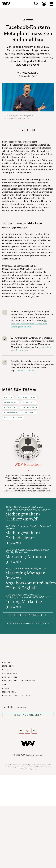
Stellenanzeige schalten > (28, 623)
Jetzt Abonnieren (28, 715)
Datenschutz (10, 677)
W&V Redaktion (31, 73)
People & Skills (13, 418)
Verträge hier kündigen (17, 696)
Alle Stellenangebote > (28, 615)
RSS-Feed (7, 688)
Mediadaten (9, 692)
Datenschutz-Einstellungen (19, 681)
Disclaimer (9, 670)
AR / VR (8, 397)
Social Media (29, 407)
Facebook (10, 407)
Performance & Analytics (20, 413)
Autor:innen (10, 673)
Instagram (11, 402)
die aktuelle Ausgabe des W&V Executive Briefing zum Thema (29, 324)
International (27, 397)
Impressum (9, 666)
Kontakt (7, 662)
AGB (5, 685)
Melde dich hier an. (25, 370)
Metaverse (29, 402)
